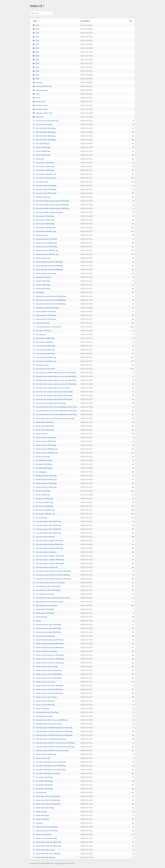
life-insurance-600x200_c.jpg (44, 510)
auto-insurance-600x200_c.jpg (44, 174)
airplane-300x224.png (41, 151)
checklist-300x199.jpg (41, 285)
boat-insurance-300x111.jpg (44, 220)
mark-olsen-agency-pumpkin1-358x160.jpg (48, 563)
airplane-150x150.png (41, 147)
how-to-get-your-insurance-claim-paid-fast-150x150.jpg (53, 392)
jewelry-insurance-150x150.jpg (44, 437)
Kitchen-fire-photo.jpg (41, 491)
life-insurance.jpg (40, 518)
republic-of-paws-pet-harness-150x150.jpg (48, 655)
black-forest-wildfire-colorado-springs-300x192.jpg (51, 208)
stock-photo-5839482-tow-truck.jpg (46, 773)
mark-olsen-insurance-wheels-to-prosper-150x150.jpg (52, 571)
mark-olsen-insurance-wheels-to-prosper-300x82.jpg (51, 575)
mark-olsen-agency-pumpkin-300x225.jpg (48, 544)
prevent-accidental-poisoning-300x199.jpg (48, 647)
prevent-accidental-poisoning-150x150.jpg (48, 640)
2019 (36, 52)
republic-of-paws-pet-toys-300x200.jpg (47, 674)
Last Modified (85, 21)
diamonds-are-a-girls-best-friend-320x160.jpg (49, 304)
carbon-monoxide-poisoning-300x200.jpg (48, 270)
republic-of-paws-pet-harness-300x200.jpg (48, 659)
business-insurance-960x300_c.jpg (46, 254)
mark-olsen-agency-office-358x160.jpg (47, 529)
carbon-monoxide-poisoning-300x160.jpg (48, 266)
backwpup (38, 82)
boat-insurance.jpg (40, 235)
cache (36, 94)
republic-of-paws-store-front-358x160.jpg (48, 693)
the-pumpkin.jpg (40, 792)
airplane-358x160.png (41, 155)
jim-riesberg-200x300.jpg (43, 464)
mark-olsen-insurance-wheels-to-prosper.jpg (49, 583)
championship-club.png (42, 277)
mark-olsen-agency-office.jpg (44, 537)
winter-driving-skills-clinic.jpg (44, 857)
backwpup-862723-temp (42, 86)
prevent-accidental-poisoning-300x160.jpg (48, 644)
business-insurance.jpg (42, 258)
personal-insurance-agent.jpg (44, 636)
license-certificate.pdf (41, 495)
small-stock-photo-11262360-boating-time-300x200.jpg (53, 735)
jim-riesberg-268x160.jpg (43, 468)
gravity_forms (39, 101)
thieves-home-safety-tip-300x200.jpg (46, 804)
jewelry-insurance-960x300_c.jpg (45, 453)
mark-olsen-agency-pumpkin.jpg (45, 552)
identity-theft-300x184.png (43, 426)
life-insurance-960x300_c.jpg (44, 514)
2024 (36, 71)
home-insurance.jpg (41, 365)
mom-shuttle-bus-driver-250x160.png (47, 590)
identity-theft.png (40, 434)
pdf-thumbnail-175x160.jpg (43, 613)
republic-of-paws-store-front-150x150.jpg (48, 686)
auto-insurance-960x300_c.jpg (44, 178)
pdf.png (37, 621)
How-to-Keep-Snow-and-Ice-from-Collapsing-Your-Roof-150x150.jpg (56, 407)
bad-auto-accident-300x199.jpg (45, 193)
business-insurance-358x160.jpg (45, 247)
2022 (36, 63)
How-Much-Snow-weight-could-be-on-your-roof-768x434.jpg (54, 384)
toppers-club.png (40, 812)
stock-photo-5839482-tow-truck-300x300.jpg (49, 766)
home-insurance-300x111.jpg (44, 350)
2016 (36, 40)
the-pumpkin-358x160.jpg (43, 785)
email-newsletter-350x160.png (44, 319)
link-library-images (40, 109)
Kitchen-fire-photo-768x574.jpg (45, 487)
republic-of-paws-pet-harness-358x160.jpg (48, 663)
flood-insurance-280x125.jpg (44, 338)
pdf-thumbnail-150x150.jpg (43, 609)
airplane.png (38, 159)
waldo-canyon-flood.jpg (42, 834)
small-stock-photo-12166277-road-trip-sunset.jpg (51, 750)
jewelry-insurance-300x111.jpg (44, 441)
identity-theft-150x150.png (43, 422)
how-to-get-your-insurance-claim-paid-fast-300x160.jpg (53, 395)
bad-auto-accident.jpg (41, 197)
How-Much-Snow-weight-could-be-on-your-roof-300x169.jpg (54, 376)
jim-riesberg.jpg (39, 472)
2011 (36, 25)
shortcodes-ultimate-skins (43, 113)
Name (35, 21)
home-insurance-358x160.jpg (44, 353)
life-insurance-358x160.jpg (43, 506)
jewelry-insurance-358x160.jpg (44, 445)
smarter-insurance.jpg (41, 758)
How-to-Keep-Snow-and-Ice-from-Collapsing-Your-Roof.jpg (54, 418)
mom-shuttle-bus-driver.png (43, 594)
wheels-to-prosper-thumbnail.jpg (45, 838)
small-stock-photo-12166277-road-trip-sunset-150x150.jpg (54, 743)
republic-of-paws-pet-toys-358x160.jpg (47, 678)
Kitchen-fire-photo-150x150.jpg (45, 476)
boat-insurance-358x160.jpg (44, 224)
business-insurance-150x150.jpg (45, 239)
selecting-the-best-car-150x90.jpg (45, 712)
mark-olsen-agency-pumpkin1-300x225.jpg (48, 560)
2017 (36, 44)
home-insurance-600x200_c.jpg (45, 357)
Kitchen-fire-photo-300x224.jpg (45, 479)
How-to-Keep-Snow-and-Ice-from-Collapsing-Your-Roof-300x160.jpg (56, 411)
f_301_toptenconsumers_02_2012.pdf (47, 327)
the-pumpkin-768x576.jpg (43, 789)
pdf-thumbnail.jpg (40, 617)
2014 (36, 33)
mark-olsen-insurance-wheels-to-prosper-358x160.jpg (52, 579)
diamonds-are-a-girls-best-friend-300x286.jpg (49, 300)
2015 (36, 37)
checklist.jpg (38, 292)
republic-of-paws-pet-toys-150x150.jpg (47, 670)
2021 (36, 59)
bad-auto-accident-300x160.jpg (45, 189)
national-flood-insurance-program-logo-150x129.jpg (51, 598)
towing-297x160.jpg (41, 819)
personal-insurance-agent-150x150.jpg (47, 624)
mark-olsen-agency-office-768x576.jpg (47, 533)
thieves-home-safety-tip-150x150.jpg (46, 796)
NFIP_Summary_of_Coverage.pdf (45, 605)
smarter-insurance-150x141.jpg (45, 754)
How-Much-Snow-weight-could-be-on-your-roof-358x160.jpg (54, 380)
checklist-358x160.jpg (41, 289)
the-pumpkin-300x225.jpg (43, 781)
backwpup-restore (40, 90)
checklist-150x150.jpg (41, 281)
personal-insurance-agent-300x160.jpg (47, 628)
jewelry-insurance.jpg (41, 457)
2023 (36, 67)
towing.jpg (38, 823)
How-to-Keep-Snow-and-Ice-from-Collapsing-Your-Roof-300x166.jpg (56, 414)
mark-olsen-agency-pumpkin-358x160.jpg (48, 548)
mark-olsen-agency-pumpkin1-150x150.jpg (48, 556)
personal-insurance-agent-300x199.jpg (47, 632)
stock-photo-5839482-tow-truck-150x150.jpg (49, 762)
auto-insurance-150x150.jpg (44, 163)
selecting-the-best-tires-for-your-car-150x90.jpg (50, 720)
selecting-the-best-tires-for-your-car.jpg (47, 724)
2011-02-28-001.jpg (41, 143)
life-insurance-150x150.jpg (43, 499)
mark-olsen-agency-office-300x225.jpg (47, 525)
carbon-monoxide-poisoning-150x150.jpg (48, 262)
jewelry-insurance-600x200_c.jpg (45, 449)
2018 (36, 48)
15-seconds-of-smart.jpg (42, 124)
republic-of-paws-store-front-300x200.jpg (48, 689)
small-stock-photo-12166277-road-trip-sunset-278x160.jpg (54, 747)
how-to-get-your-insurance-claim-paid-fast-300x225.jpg (53, 399)
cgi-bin (36, 98)
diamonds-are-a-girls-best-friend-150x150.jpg (49, 296)
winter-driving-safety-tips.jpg (44, 850)
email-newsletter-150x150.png (44, 311)
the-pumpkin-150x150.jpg (43, 777)
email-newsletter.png (41, 323)
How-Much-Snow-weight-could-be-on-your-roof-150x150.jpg (54, 373)
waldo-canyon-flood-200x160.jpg (45, 831)
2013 (36, 29)
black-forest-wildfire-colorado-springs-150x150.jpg (51, 201)
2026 (36, 79)
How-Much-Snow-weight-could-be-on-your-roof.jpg (51, 388)
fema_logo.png (39, 334)
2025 (36, 75)
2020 (36, 56)
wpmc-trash (38, 117)
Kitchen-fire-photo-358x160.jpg (45, 483)
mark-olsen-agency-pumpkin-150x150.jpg (48, 541)
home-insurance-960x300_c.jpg (45, 361)
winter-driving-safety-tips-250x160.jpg (47, 846)
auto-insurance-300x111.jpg (44, 166)
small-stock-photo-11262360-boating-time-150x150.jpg (53, 728)
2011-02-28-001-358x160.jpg (44, 136)
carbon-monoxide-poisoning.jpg (45, 273)
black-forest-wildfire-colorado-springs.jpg (48, 212)
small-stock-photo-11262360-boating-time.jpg (49, 739)
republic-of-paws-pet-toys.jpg (44, 682)
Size (131, 21)
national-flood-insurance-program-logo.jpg (48, 602)
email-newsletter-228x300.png (44, 315)
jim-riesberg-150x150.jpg (43, 460)
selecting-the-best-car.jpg (43, 716)
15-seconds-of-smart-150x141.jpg (45, 121)
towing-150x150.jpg (41, 815)
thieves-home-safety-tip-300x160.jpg (46, 800)
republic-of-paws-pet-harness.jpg (45, 666)
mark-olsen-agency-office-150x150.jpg (47, 521)
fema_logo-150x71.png (42, 331)
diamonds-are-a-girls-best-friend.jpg (46, 308)
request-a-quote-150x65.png (44, 701)
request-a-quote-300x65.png (44, 705)
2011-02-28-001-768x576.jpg (44, 140)
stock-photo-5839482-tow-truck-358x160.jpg (49, 770)
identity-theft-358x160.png (43, 430)
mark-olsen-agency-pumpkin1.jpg (45, 567)
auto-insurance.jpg (40, 182)
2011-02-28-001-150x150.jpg (44, 128)
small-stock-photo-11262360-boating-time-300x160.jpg (53, 731)
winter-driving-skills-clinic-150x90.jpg (47, 854)
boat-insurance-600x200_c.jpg (44, 228)
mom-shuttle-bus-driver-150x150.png (47, 586)
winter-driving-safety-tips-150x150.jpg (47, 842)
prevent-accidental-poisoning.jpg (45, 651)
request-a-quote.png (41, 708)
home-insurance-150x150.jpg (44, 346)
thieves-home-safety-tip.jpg (43, 808)
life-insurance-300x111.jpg (43, 502)
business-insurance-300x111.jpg (45, 243)
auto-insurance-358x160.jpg (44, 170)
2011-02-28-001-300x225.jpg (44, 132)
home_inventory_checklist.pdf (44, 369)
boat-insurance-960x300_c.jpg (44, 231)
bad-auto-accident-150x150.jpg (45, 186)
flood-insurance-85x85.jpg (43, 342)
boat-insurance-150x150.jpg (44, 216)
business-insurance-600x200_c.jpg (46, 250)
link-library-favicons (41, 105)
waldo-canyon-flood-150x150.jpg (45, 827)
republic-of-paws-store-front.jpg (45, 697)
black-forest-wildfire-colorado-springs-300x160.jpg (51, 205)
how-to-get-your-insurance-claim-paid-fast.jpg (49, 403)
